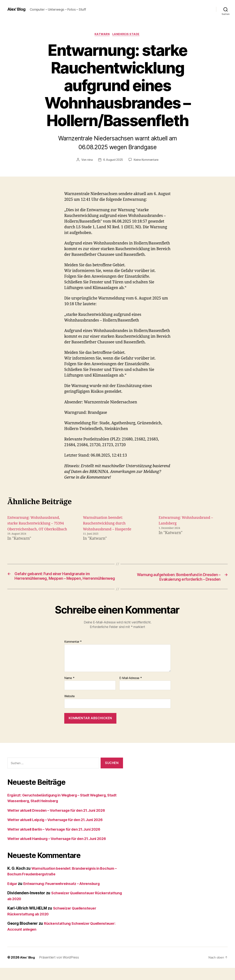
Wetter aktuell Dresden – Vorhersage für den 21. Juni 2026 (61, 822)
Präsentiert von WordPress (60, 970)
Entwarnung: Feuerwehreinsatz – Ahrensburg (66, 896)
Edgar (13, 896)
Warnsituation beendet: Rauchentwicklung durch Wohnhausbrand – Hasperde (109, 524)
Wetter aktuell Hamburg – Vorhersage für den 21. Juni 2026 (62, 851)
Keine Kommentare (146, 160)
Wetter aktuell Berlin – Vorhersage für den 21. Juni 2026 (59, 841)
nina (89, 160)
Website (69, 708)
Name (69, 690)
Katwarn (102, 35)
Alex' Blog (17, 9)
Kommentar (73, 654)
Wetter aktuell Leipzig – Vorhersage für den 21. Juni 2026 (60, 832)
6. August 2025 (113, 160)
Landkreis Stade (127, 35)
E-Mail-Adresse (131, 690)
